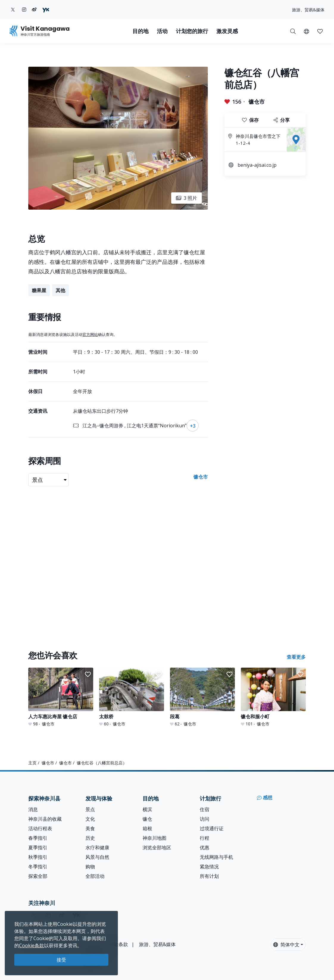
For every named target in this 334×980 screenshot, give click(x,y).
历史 (90, 838)
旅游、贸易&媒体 (308, 10)
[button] (306, 31)
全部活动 (95, 876)
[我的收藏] (320, 31)
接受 (61, 960)
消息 (33, 809)
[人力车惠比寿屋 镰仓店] (61, 697)
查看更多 (296, 657)
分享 (282, 120)
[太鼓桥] (132, 697)
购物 (90, 867)
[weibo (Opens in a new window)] (34, 10)
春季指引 (38, 838)
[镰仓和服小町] (273, 697)
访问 (205, 819)
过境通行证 (212, 828)
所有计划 (209, 876)
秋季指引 (38, 857)
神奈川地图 (154, 838)
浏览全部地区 (157, 847)
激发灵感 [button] (227, 31)
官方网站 (90, 334)
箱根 (147, 828)
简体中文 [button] (286, 945)
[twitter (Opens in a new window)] (13, 10)
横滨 (147, 809)
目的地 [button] (141, 31)
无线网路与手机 (216, 857)
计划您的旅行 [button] (192, 31)
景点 (90, 809)
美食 (90, 828)
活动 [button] (162, 31)
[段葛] (202, 697)
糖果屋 (39, 290)
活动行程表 (40, 828)
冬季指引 (38, 867)
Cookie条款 (32, 945)
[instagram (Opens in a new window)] (24, 10)
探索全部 (38, 876)
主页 (32, 763)
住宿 (205, 809)
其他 (60, 290)
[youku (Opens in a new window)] (46, 10)
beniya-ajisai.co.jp (257, 165)
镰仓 (147, 819)
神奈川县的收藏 (45, 819)
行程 (205, 838)
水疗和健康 (97, 847)
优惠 (205, 847)
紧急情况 (209, 867)
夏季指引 (38, 847)
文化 (90, 819)
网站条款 (118, 944)
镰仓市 (257, 102)
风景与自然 (97, 857)
